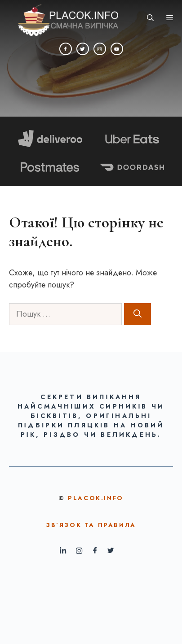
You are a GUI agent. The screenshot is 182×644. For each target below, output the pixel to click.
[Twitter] (83, 49)
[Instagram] (100, 49)
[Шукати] (138, 314)
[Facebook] (66, 49)
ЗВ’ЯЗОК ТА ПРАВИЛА (91, 525)
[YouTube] (117, 49)
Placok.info (96, 498)
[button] (150, 18)
